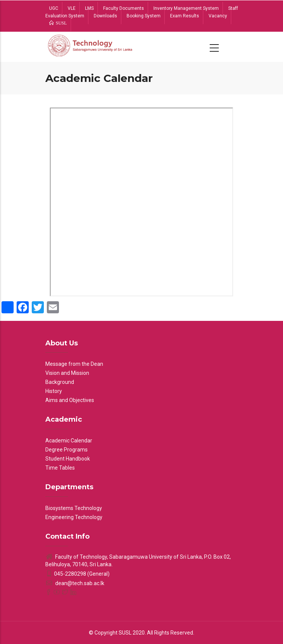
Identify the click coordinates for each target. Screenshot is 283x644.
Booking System (144, 16)
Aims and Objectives (70, 400)
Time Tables (60, 468)
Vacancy (218, 16)
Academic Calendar (69, 441)
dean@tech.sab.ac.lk (75, 583)
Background (60, 382)
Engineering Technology (74, 517)
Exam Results (185, 16)
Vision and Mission (67, 373)
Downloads (105, 16)
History (54, 391)
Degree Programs (66, 450)
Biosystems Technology (74, 508)
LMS (89, 8)
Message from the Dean (74, 364)
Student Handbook (68, 459)
